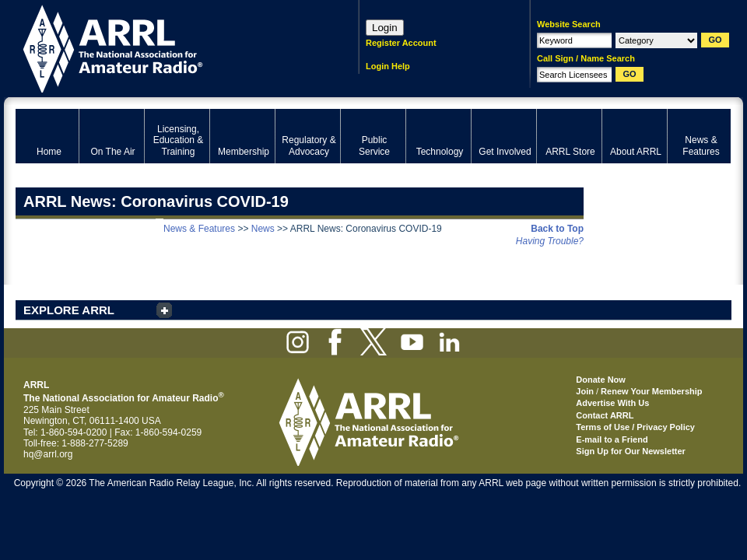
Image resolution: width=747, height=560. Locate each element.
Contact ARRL (605, 415)
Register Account (401, 43)
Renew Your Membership (651, 391)
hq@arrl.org (48, 454)
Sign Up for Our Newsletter (631, 451)
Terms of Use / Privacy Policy (635, 427)
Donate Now (601, 380)
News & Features (199, 229)
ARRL (167, 47)
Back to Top (557, 229)
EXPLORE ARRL (69, 310)
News (263, 229)
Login (385, 28)
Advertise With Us (612, 403)
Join (585, 391)
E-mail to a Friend (612, 439)
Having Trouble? (550, 241)
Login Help (388, 66)
